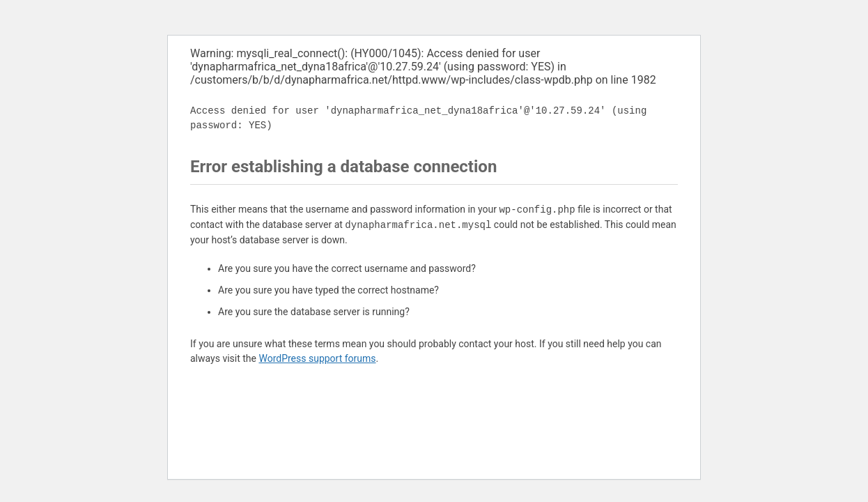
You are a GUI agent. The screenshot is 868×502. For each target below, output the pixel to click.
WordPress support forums (317, 358)
